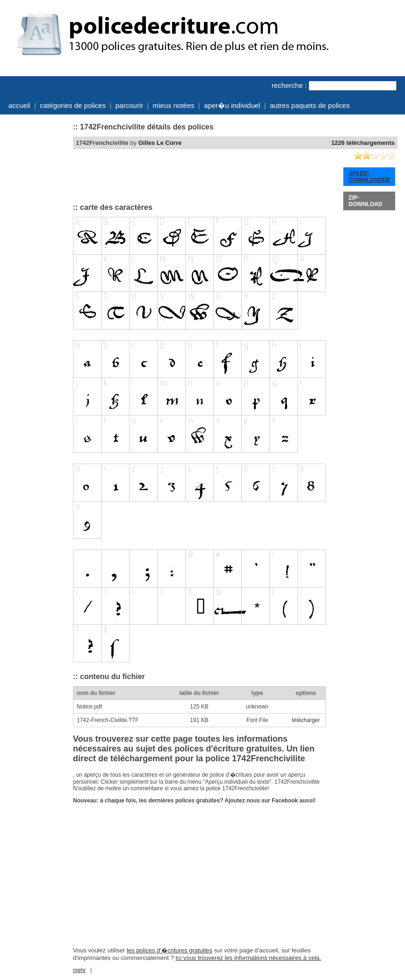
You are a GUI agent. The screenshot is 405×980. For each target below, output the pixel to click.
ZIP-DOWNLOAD (365, 201)
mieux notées (174, 105)
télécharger (306, 720)
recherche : (289, 85)
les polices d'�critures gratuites (170, 950)
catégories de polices (73, 105)
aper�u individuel (232, 105)
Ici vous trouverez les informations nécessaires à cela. (248, 958)
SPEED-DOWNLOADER (369, 177)
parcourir (129, 105)
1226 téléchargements (363, 143)
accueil (19, 105)
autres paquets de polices (310, 105)
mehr (79, 970)
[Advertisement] (36, 258)
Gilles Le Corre (160, 143)
